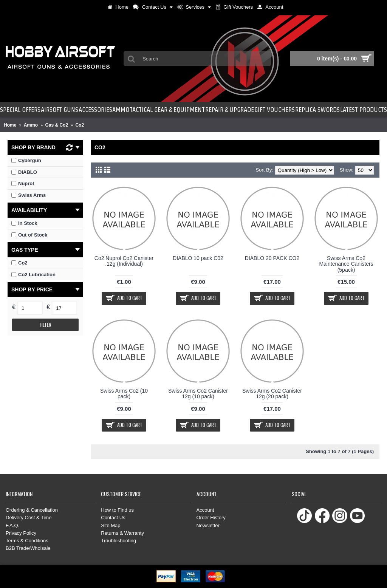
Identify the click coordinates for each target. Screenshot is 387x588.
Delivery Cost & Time (29, 518)
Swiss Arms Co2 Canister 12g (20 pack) (272, 394)
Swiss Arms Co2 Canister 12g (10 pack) (198, 394)
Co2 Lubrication (33, 275)
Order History (211, 518)
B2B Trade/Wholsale (28, 548)
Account (205, 510)
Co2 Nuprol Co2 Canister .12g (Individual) (124, 261)
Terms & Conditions (27, 541)
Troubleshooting (118, 541)
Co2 (19, 263)
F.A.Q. (12, 525)
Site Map (111, 525)
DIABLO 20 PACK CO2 (272, 258)
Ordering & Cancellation (32, 510)
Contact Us (113, 518)
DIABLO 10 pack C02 (198, 258)
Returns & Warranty (122, 533)
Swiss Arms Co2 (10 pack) (124, 394)
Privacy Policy (21, 533)
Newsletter (208, 525)
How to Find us (117, 510)
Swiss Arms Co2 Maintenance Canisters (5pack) (346, 264)
